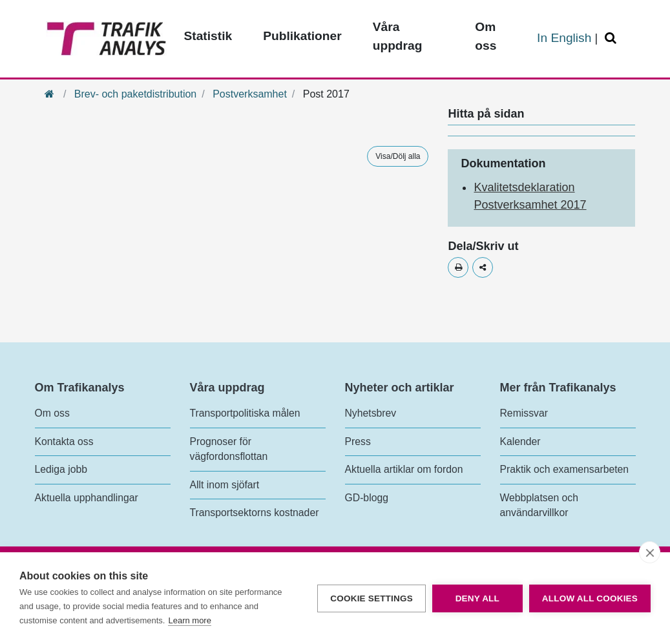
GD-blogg (367, 498)
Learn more (189, 620)
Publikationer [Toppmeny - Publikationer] (302, 36)
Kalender (520, 441)
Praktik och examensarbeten (565, 469)
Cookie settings (372, 598)
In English (564, 38)
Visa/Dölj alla (398, 156)
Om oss (52, 413)
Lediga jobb (61, 469)
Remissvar (524, 413)
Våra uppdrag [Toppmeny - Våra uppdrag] (398, 36)
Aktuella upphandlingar (87, 498)
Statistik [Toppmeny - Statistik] (208, 36)
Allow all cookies (590, 598)
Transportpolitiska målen (245, 413)
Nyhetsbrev (371, 413)
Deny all (477, 598)
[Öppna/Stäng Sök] (612, 38)
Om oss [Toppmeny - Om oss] (486, 36)
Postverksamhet (250, 94)
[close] (650, 552)
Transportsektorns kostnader (255, 513)
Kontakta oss (64, 441)
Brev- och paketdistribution (135, 94)
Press (358, 441)
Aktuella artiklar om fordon (404, 469)
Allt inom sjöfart (225, 485)
